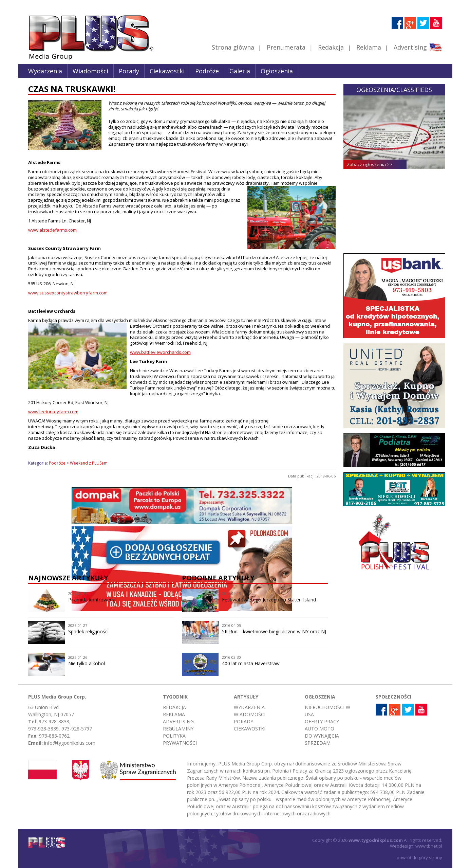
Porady (129, 71)
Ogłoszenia (277, 71)
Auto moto (319, 729)
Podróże (207, 71)
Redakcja (331, 47)
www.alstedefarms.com (52, 230)
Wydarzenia (45, 71)
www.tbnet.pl (429, 846)
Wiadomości (90, 71)
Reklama (369, 47)
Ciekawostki (167, 71)
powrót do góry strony (419, 857)
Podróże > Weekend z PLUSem (78, 463)
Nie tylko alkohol (87, 663)
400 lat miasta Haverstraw (251, 663)
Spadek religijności (88, 631)
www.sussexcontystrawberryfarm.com (68, 293)
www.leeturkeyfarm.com (53, 412)
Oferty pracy (322, 721)
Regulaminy (178, 729)
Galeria (240, 71)
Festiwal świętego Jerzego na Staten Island (269, 600)
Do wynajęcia (322, 736)
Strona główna (233, 47)
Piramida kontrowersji (92, 600)
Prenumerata (286, 47)
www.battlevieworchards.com (160, 352)
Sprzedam (318, 743)
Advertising (418, 47)
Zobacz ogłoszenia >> (370, 164)
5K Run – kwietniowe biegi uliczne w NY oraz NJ (274, 631)
